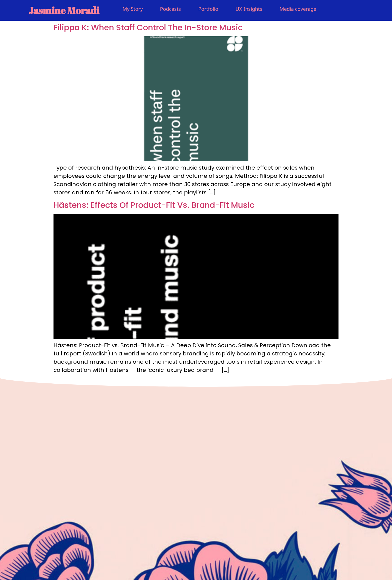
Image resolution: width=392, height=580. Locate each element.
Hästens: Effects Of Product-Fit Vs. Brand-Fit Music (154, 205)
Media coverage (298, 9)
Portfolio (208, 9)
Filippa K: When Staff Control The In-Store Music (148, 27)
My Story (133, 9)
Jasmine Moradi (64, 10)
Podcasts (170, 9)
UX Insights (249, 9)
